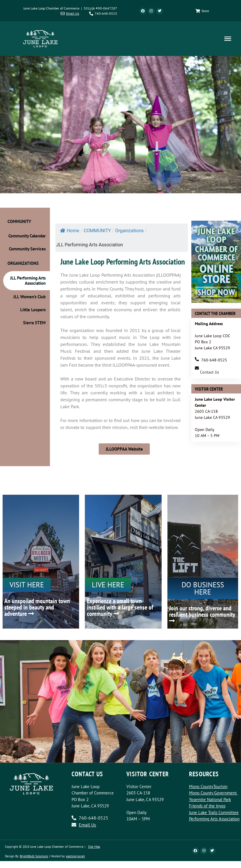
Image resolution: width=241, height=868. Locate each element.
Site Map (94, 847)
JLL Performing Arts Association (28, 281)
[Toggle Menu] (228, 39)
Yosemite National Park (210, 799)
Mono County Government (213, 793)
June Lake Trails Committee (214, 812)
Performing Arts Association (214, 819)
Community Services (27, 249)
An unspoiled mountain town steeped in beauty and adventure (37, 607)
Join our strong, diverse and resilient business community (202, 614)
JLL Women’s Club (29, 297)
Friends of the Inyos (207, 806)
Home (70, 231)
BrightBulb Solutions (34, 856)
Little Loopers (33, 310)
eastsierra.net (75, 856)
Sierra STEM (34, 323)
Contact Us (210, 372)
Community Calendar (27, 236)
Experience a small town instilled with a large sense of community (120, 607)
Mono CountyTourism (208, 787)
